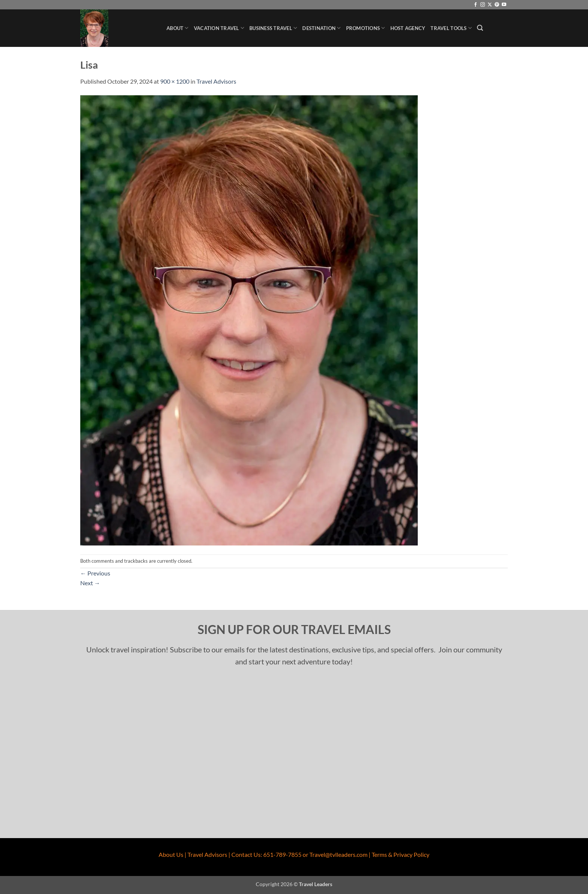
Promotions (366, 28)
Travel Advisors (216, 81)
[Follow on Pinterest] (497, 5)
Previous (95, 573)
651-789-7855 (282, 854)
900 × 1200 (175, 81)
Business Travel (273, 28)
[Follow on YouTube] (504, 5)
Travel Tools (451, 28)
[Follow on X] (490, 5)
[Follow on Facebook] (475, 5)
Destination (321, 28)
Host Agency (408, 28)
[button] (480, 28)
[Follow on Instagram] (483, 5)
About (178, 28)
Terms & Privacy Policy (400, 854)
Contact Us (246, 854)
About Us (171, 854)
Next (90, 583)
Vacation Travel (219, 28)
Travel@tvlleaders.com (338, 854)
